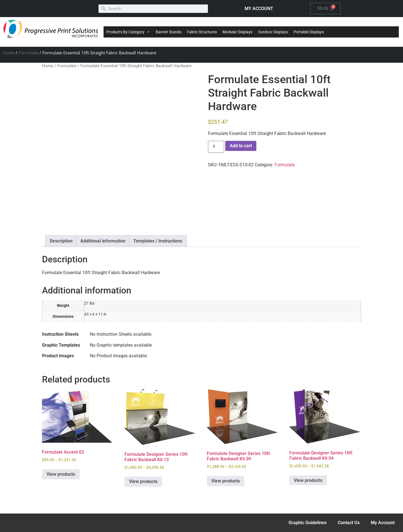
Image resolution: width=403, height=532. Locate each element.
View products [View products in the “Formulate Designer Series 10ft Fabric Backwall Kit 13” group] (143, 481)
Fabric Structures (202, 32)
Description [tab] (61, 241)
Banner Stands (168, 32)
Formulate (28, 53)
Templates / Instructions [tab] (158, 241)
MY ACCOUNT (259, 9)
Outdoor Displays (273, 32)
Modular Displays (237, 32)
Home (9, 53)
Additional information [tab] (103, 241)
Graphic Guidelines (308, 523)
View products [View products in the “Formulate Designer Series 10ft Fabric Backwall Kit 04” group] (308, 480)
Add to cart (241, 146)
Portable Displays (309, 32)
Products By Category (128, 32)
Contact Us (349, 523)
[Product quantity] (216, 147)
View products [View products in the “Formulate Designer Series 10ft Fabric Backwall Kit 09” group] (226, 481)
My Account (383, 523)
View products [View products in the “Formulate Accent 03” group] (61, 474)
